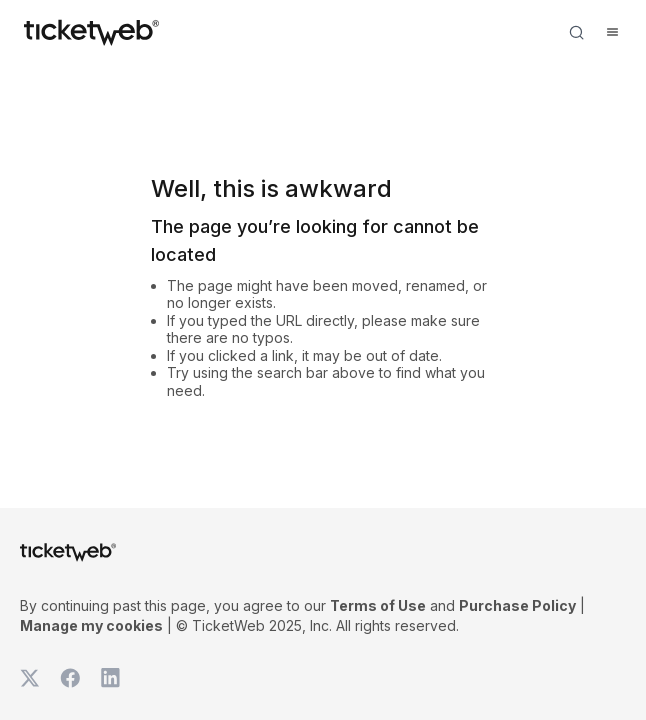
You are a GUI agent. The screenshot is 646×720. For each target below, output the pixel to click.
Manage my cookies (91, 625)
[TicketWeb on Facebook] (70, 678)
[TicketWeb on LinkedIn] (110, 678)
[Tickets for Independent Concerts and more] (91, 32)
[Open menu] (612, 32)
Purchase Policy (517, 605)
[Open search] (576, 32)
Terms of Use (378, 605)
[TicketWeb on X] (30, 678)
